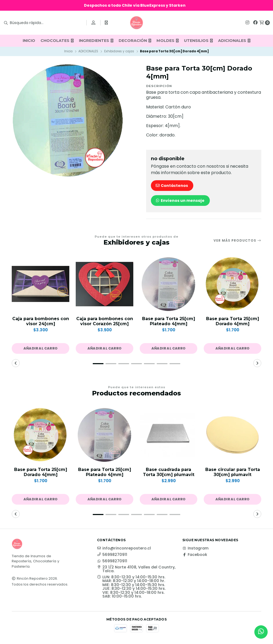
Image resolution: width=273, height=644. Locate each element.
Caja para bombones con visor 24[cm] (41, 321)
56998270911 (112, 555)
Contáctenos (172, 186)
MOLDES (168, 41)
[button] (41, 348)
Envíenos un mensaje (180, 201)
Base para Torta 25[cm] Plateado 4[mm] (169, 321)
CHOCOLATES (57, 41)
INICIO (29, 41)
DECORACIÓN (135, 41)
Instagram (195, 548)
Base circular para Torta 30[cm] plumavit (233, 472)
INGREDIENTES (96, 41)
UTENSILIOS (198, 41)
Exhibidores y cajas (119, 51)
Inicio (68, 51)
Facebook (195, 555)
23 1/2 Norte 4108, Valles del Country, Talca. (136, 569)
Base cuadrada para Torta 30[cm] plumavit (169, 472)
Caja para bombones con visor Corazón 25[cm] (105, 321)
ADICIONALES (234, 41)
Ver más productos (237, 241)
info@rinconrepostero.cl (124, 548)
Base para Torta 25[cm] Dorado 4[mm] (233, 321)
